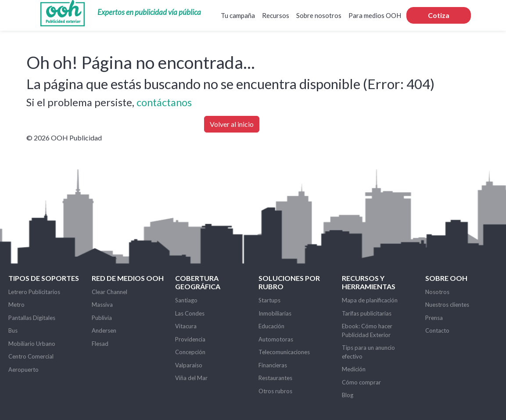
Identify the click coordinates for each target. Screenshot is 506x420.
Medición (354, 369)
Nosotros (437, 292)
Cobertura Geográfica (198, 282)
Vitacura (186, 326)
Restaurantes (275, 378)
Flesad (100, 344)
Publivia (102, 318)
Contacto (437, 330)
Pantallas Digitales (32, 318)
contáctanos (164, 102)
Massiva (102, 305)
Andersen (104, 330)
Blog (348, 395)
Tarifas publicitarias (367, 313)
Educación (271, 326)
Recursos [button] (276, 15)
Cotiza (439, 15)
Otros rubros (275, 391)
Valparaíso (189, 365)
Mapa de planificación (370, 300)
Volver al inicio (232, 124)
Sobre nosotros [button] (319, 15)
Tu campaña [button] (238, 15)
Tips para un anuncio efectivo (368, 352)
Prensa (434, 318)
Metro (16, 305)
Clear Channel (109, 292)
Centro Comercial (31, 356)
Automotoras (276, 339)
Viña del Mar (191, 378)
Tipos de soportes (44, 278)
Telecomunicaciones (284, 352)
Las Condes (190, 313)
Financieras (273, 365)
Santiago (186, 300)
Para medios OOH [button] (375, 15)
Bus (13, 330)
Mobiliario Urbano (32, 344)
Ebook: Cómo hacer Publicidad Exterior (367, 330)
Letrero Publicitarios (34, 292)
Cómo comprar (361, 382)
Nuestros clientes (447, 305)
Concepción (190, 352)
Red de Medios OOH (128, 278)
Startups (269, 300)
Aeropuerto (23, 370)
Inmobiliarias (275, 313)
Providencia (190, 339)
